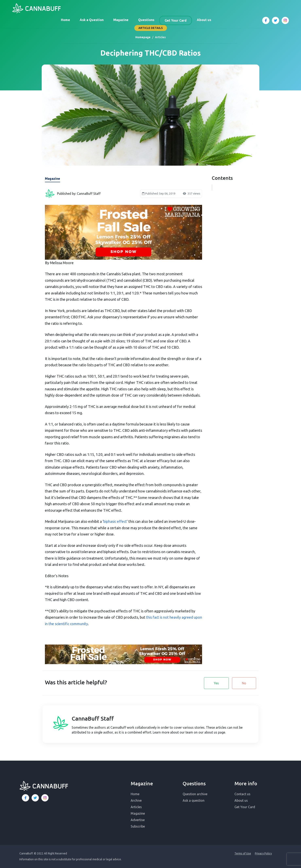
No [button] (244, 683)
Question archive (195, 794)
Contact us (242, 794)
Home (65, 20)
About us (204, 20)
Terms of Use (243, 853)
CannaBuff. (26, 853)
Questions (146, 20)
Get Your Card (176, 20)
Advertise (138, 820)
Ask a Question (92, 20)
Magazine (121, 20)
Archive (136, 800)
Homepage (143, 37)
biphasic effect (115, 521)
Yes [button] (216, 683)
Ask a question (194, 800)
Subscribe (138, 826)
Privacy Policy (263, 853)
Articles (136, 807)
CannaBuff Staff (93, 718)
